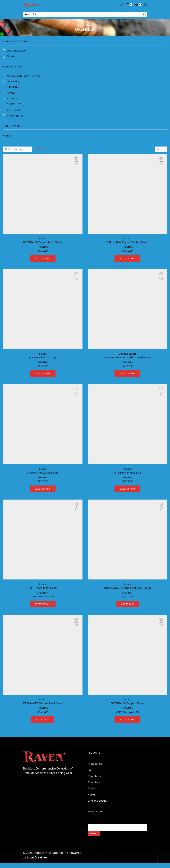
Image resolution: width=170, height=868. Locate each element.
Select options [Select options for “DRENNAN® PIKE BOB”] (128, 492)
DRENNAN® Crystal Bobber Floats (127, 244)
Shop (89, 25)
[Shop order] (17, 151)
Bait (90, 774)
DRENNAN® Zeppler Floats (127, 706)
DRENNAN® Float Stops (42, 359)
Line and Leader (128, 356)
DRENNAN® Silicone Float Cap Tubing (128, 591)
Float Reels (95, 780)
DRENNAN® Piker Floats (42, 591)
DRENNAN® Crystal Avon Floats (43, 244)
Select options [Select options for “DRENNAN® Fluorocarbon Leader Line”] (128, 376)
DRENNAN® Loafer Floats (42, 475)
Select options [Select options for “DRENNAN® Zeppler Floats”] (128, 723)
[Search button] (145, 14)
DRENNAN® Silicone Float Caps (42, 706)
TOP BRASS (14, 111)
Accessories (95, 767)
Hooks (92, 799)
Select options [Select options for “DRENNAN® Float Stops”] (42, 376)
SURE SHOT (14, 105)
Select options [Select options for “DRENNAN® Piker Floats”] (42, 607)
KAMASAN (13, 88)
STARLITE (13, 100)
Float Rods (94, 787)
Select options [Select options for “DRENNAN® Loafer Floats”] (42, 492)
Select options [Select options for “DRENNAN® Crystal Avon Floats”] (42, 260)
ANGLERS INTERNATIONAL (24, 76)
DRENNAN (43, 249)
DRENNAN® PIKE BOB (127, 475)
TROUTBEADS (16, 117)
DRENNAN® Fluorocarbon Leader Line (127, 359)
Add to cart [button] (127, 607)
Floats (42, 240)
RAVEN (11, 94)
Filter (6, 138)
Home (80, 25)
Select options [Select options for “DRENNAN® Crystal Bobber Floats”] (128, 260)
